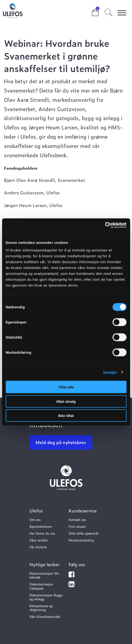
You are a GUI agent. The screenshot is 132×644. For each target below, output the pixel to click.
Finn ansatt (77, 526)
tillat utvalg (66, 401)
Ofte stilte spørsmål (84, 533)
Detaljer (110, 372)
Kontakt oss (77, 520)
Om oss (35, 520)
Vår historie (38, 547)
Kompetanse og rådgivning (41, 608)
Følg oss (77, 564)
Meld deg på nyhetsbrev (61, 442)
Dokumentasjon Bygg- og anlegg (46, 597)
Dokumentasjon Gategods (41, 586)
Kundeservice (83, 511)
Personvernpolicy (81, 540)
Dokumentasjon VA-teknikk (45, 575)
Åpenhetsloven (41, 526)
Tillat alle (66, 387)
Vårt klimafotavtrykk (45, 617)
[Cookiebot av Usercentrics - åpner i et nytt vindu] (105, 225)
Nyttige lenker (44, 564)
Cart (91, 10)
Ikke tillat (66, 416)
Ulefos (36, 511)
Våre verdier (39, 540)
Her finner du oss (42, 533)
